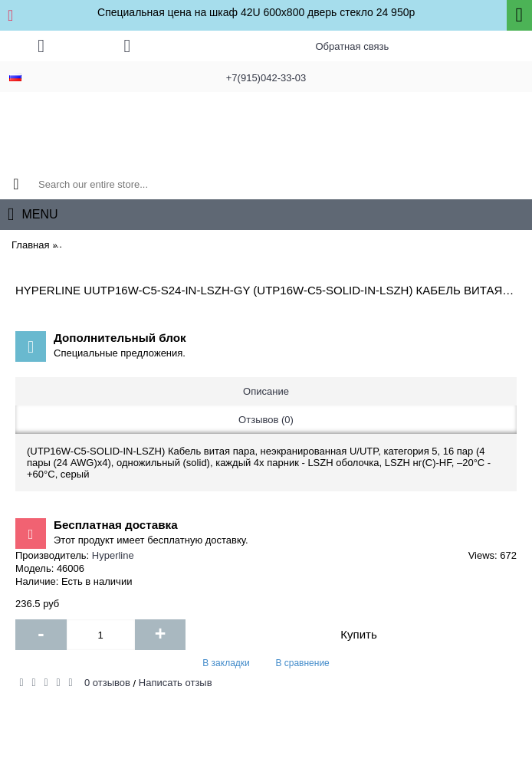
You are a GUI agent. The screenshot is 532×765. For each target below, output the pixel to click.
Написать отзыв (176, 683)
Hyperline (113, 555)
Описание (266, 391)
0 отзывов (107, 683)
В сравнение (302, 663)
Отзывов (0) (266, 420)
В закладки (226, 663)
